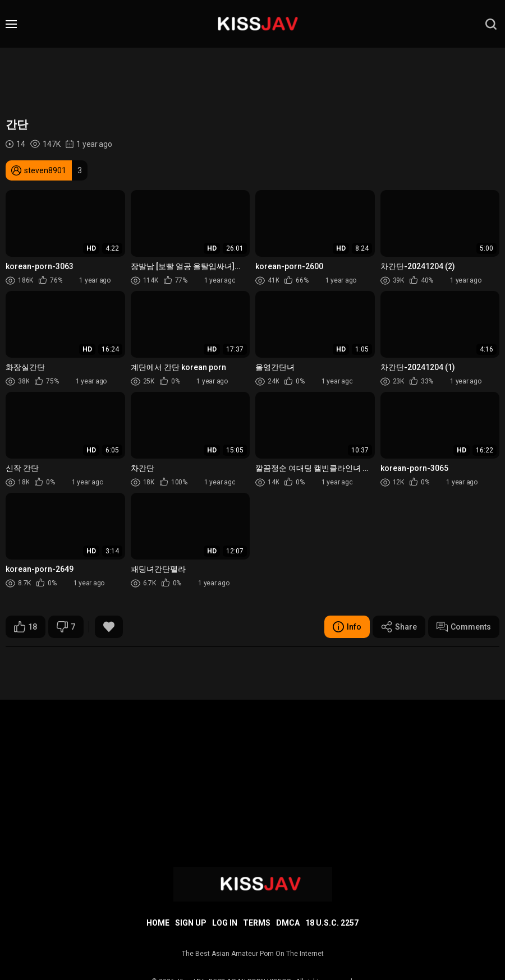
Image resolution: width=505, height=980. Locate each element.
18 (26, 627)
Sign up (191, 923)
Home (158, 923)
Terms (257, 923)
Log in (225, 923)
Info (347, 627)
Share (399, 627)
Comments (464, 627)
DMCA (288, 923)
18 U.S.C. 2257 (332, 923)
